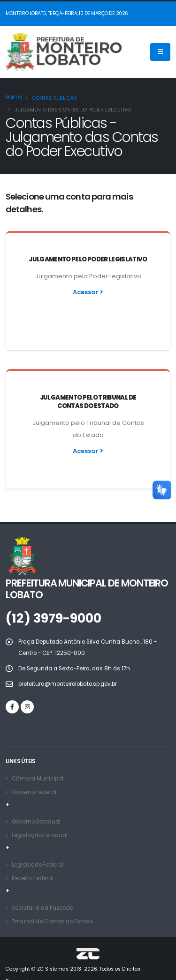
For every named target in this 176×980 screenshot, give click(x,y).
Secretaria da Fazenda (43, 878)
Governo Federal (34, 762)
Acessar (88, 292)
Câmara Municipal (38, 749)
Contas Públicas (54, 98)
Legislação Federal (38, 835)
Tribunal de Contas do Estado (52, 891)
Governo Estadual (36, 792)
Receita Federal (33, 848)
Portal (14, 98)
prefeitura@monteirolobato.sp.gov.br (68, 654)
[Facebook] (12, 677)
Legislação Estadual (40, 805)
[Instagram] (27, 677)
